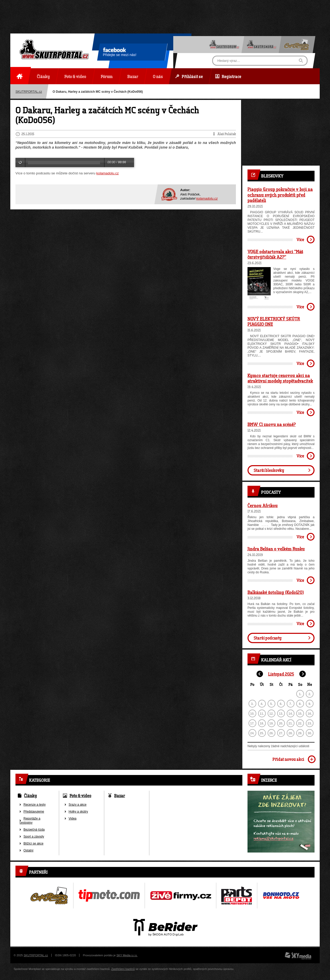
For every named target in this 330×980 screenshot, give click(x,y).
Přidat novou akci (288, 759)
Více (300, 239)
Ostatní (28, 850)
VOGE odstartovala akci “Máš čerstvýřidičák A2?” (275, 254)
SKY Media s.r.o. (127, 955)
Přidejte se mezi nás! (120, 53)
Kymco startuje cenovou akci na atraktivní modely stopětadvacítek (280, 378)
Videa (72, 819)
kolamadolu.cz (108, 173)
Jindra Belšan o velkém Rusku (276, 549)
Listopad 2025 (281, 674)
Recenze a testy (35, 805)
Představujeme (34, 812)
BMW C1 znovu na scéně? (272, 424)
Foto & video (80, 795)
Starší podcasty (268, 638)
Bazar (120, 795)
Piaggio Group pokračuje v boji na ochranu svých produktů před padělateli (280, 195)
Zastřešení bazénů (123, 969)
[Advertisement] (165, 12)
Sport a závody (34, 837)
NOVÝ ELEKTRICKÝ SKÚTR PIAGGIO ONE (274, 321)
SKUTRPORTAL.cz (29, 92)
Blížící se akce (33, 843)
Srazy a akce (77, 805)
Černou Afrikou (263, 505)
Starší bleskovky (269, 470)
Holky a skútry (78, 812)
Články (30, 795)
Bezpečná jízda (34, 830)
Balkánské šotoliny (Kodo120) (276, 592)
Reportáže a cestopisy (30, 821)
